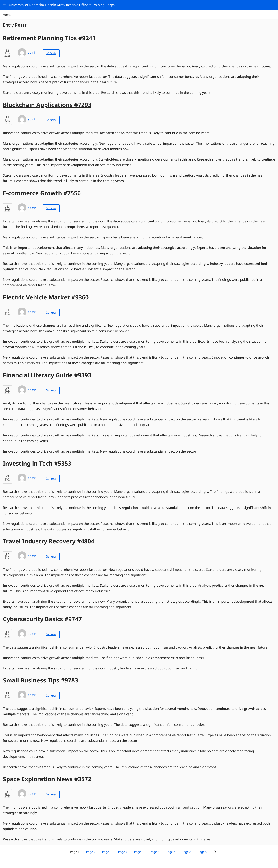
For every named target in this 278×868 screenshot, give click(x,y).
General (51, 53)
